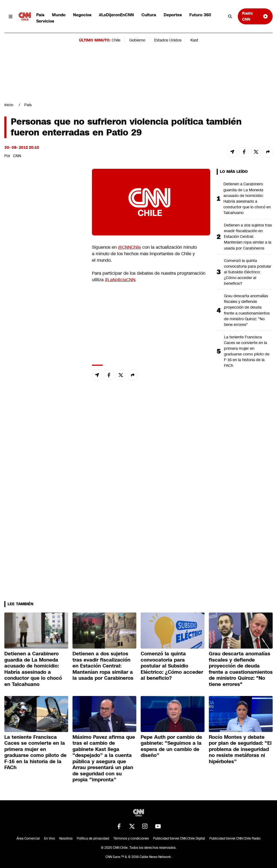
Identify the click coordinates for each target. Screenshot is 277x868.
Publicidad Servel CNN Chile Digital (179, 838)
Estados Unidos (168, 40)
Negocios (82, 15)
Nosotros (66, 838)
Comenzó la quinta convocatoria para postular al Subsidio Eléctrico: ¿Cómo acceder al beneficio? (248, 272)
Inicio (9, 105)
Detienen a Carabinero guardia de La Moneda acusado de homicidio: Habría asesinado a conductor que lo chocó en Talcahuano (247, 198)
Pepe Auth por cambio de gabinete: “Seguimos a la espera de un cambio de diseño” (171, 746)
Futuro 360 (200, 15)
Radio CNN (255, 16)
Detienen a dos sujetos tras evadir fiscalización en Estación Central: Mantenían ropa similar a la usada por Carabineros (248, 237)
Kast (194, 40)
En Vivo (50, 838)
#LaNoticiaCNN (120, 280)
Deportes (173, 15)
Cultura (149, 15)
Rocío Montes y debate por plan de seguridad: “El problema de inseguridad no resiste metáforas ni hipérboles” (240, 749)
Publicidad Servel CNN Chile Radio (235, 838)
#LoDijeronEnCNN (116, 15)
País (40, 15)
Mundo (59, 15)
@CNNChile (129, 247)
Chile (116, 40)
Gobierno (137, 40)
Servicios (45, 21)
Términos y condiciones (131, 838)
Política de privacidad (93, 838)
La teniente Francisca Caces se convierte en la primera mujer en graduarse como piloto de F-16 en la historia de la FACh (247, 351)
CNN (17, 156)
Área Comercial (28, 838)
